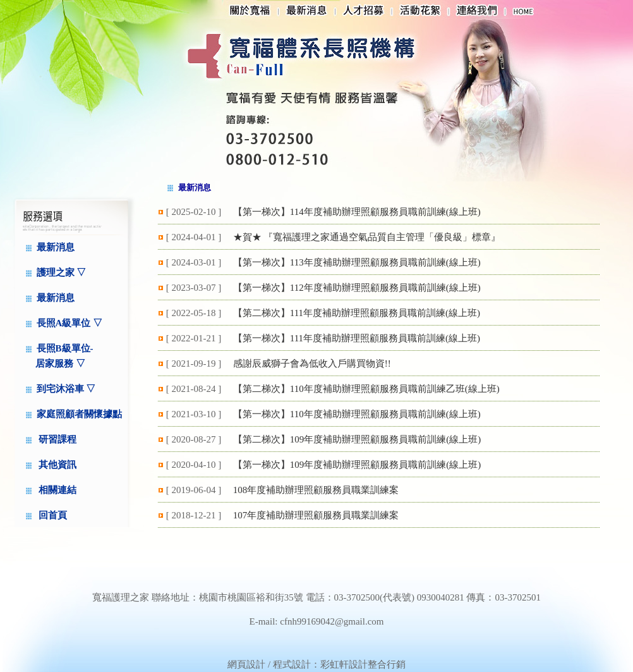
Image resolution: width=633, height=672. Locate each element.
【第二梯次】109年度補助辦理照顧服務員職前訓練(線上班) (357, 439)
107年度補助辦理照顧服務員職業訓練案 (316, 515)
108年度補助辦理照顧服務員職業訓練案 (316, 490)
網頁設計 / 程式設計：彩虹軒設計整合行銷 (316, 664)
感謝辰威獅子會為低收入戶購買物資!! (312, 363)
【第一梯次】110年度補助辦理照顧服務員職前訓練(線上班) (357, 414)
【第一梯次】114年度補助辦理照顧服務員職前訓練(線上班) (357, 212)
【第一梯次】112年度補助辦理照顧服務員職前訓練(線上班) (357, 288)
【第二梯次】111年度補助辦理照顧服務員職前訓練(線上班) (357, 313)
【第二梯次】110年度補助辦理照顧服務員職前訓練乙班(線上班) (366, 389)
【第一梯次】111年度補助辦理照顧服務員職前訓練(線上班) (357, 338)
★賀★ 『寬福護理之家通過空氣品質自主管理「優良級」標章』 (367, 237)
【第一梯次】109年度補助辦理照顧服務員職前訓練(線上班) (357, 465)
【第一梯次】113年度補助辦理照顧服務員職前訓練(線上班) (357, 262)
